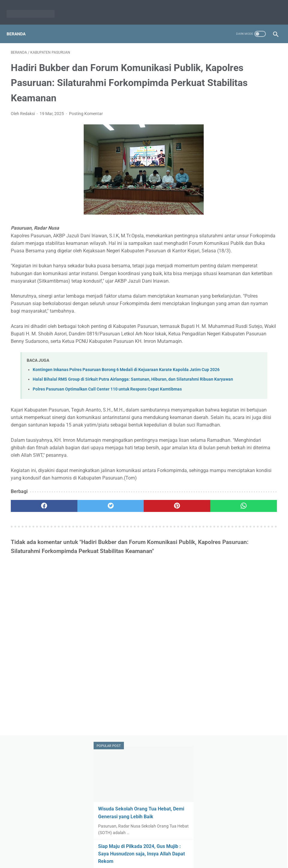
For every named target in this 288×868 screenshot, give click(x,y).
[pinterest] (121, 611)
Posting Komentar (86, 123)
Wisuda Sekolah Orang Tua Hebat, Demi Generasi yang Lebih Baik (243, 100)
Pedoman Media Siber (154, 849)
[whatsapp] (166, 611)
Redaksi (121, 849)
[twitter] (77, 611)
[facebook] (33, 611)
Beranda (20, 24)
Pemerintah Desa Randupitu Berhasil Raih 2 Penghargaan (242, 255)
